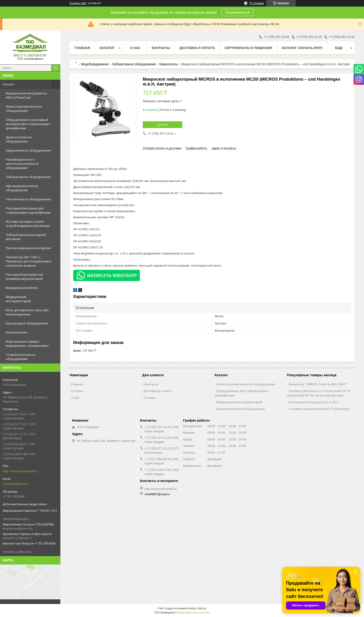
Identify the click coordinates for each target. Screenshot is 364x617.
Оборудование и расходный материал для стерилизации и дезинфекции (28, 124)
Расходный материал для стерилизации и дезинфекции (28, 210)
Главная (82, 48)
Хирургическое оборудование (28, 150)
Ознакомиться (237, 12)
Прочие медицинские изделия (28, 248)
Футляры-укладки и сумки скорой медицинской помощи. (28, 224)
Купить (162, 125)
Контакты (161, 48)
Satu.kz (202, 608)
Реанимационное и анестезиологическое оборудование (22, 164)
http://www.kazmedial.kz (20, 471)
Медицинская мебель (22, 288)
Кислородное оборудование (27, 323)
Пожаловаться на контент (193, 613)
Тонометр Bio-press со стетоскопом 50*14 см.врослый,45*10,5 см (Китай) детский (318, 393)
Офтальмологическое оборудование (22, 188)
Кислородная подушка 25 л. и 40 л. (314, 402)
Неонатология (16, 332)
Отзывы (150, 398)
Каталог (9, 84)
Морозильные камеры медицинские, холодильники (27, 343)
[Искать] (56, 68)
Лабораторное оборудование (28, 177)
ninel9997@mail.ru (16, 484)
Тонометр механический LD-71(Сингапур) (319, 409)
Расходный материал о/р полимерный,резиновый (24, 277)
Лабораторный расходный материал (26, 237)
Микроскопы (169, 64)
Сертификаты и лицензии (248, 48)
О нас (135, 48)
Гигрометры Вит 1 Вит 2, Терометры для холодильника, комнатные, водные (29, 261)
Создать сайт (78, 3)
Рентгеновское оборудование (28, 199)
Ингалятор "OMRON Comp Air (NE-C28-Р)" (318, 384)
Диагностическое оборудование (19, 139)
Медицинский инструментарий (18, 299)
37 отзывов (257, 3)
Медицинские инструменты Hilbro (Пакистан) (26, 95)
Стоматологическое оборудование (21, 357)
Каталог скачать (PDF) (302, 48)
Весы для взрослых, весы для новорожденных (27, 312)
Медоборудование (95, 64)
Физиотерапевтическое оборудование (24, 109)
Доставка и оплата (197, 48)
